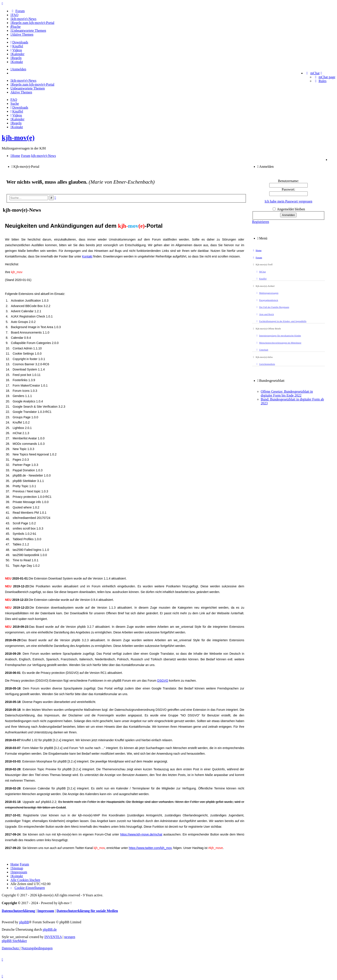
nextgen (70, 937)
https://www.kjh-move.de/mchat (141, 834)
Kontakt (87, 256)
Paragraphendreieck (267, 300)
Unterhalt (262, 350)
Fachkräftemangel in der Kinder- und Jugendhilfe (281, 321)
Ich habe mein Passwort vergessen (288, 201)
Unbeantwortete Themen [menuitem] (28, 88)
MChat (261, 272)
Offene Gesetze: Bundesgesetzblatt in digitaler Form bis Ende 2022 (287, 393)
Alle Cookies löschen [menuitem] (25, 880)
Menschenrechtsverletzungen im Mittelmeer (278, 343)
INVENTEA (53, 937)
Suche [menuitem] (15, 104)
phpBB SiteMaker (14, 941)
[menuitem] (18, 11)
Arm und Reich (265, 314)
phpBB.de (50, 929)
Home (257, 250)
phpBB (24, 922)
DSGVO (163, 681)
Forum (257, 257)
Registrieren (261, 222)
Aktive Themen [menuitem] (21, 92)
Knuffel (261, 279)
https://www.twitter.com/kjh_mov (150, 848)
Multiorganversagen (267, 293)
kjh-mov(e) (18, 138)
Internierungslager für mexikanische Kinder (278, 336)
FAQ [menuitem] (14, 100)
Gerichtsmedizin (265, 364)
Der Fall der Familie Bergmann (272, 307)
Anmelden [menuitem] (18, 69)
